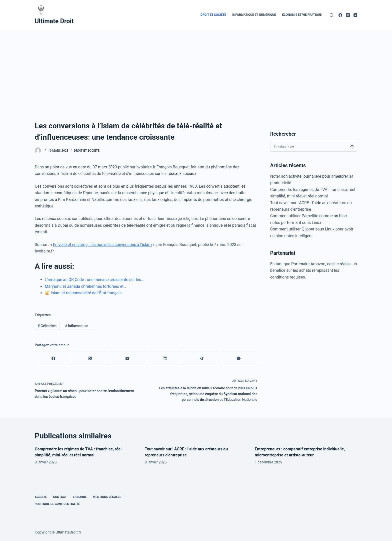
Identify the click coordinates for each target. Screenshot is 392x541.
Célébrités (47, 326)
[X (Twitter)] (348, 15)
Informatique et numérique (254, 15)
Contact (60, 497)
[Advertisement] (196, 68)
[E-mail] (127, 358)
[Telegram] (202, 358)
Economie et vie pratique (302, 15)
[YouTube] (355, 15)
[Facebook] (340, 15)
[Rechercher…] (309, 147)
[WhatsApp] (239, 358)
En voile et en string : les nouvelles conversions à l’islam (102, 245)
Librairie (80, 497)
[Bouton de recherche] (352, 147)
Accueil (41, 497)
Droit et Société (213, 15)
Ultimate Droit (54, 21)
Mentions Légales (107, 497)
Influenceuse (76, 326)
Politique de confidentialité (57, 504)
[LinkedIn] (165, 358)
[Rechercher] (332, 15)
